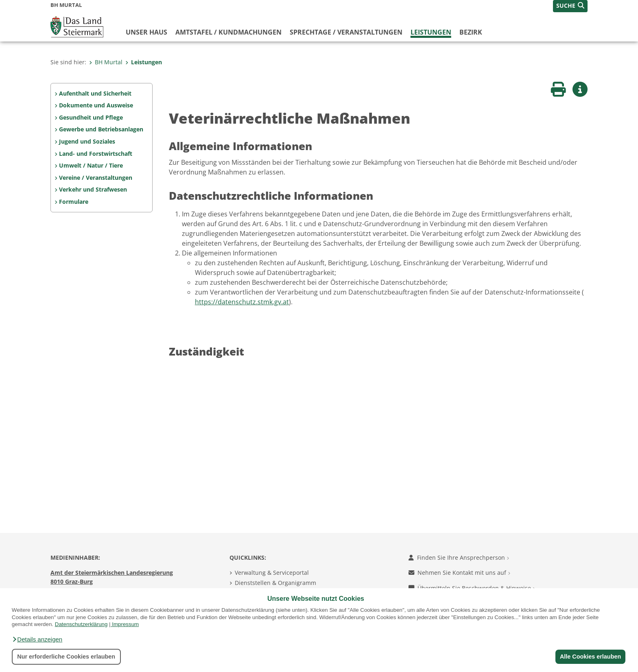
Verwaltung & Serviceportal (272, 573)
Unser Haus (146, 32)
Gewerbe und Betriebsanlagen (101, 129)
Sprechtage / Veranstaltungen (346, 32)
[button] (37, 639)
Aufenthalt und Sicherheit (95, 93)
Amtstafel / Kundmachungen (228, 32)
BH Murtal (106, 62)
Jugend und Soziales (87, 141)
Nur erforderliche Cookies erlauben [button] (66, 657)
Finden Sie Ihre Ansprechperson (459, 557)
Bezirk (471, 32)
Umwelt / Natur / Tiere (91, 165)
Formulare (74, 202)
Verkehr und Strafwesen (93, 189)
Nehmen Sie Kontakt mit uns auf (459, 573)
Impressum (125, 624)
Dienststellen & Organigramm (275, 583)
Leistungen (431, 32)
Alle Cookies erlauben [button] (590, 657)
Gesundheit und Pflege (91, 117)
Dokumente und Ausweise (96, 105)
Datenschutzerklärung (81, 624)
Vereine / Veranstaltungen (96, 178)
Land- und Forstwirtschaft (96, 154)
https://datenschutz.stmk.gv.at (242, 302)
